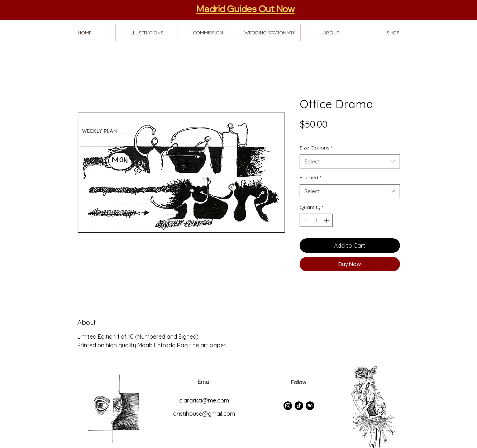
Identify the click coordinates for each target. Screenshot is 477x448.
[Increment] (327, 220)
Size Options (316, 148)
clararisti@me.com (204, 400)
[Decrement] (305, 220)
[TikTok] (299, 406)
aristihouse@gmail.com (204, 414)
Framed (310, 177)
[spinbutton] (316, 220)
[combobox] (350, 161)
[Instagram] (288, 406)
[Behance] (310, 406)
